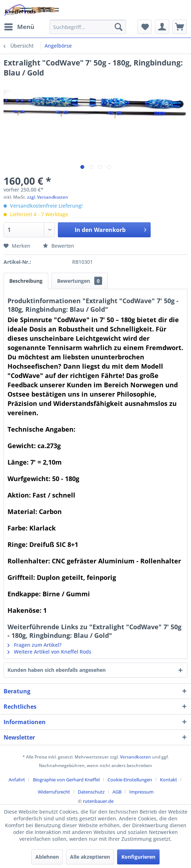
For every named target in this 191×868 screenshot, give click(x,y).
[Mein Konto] (162, 27)
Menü (19, 26)
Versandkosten (135, 757)
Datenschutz (91, 792)
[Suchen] (119, 27)
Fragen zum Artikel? (34, 645)
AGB (117, 792)
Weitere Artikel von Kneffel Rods (49, 652)
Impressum (141, 792)
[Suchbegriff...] (88, 27)
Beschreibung (26, 281)
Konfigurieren (138, 857)
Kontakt (169, 780)
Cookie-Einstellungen (130, 780)
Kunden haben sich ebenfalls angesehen (57, 670)
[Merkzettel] (145, 27)
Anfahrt (17, 780)
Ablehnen (47, 857)
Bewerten (59, 246)
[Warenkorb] (180, 27)
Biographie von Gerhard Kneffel (66, 780)
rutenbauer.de (98, 801)
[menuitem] (19, 27)
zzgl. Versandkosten (48, 197)
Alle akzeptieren (90, 857)
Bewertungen (80, 281)
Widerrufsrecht (54, 792)
